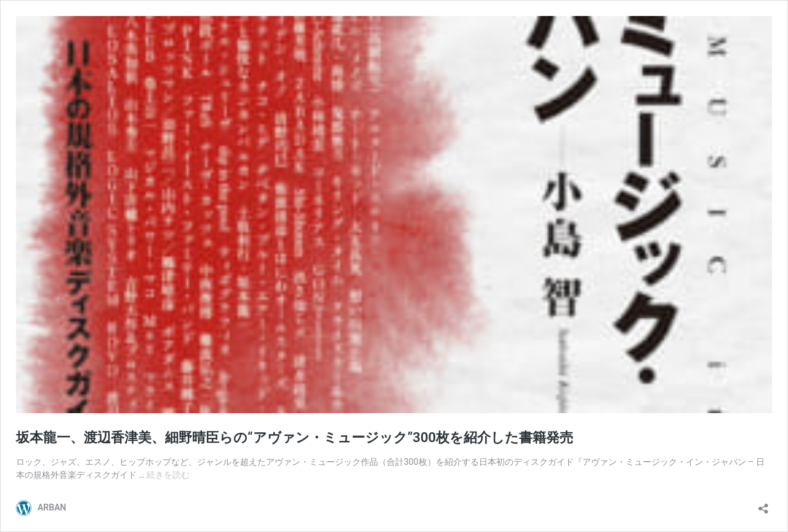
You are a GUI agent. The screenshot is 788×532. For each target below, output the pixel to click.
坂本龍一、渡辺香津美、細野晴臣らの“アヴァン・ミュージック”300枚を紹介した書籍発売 (295, 437)
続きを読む (168, 475)
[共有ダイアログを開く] (763, 505)
